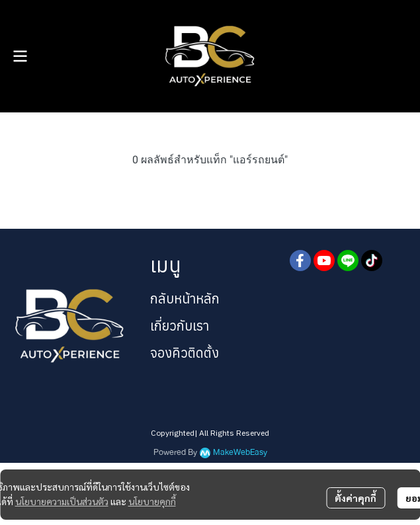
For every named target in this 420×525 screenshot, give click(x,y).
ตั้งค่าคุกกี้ (356, 498)
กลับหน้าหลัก (185, 299)
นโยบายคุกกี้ (152, 501)
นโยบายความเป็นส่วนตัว (62, 501)
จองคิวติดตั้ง (185, 353)
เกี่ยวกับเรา (180, 326)
